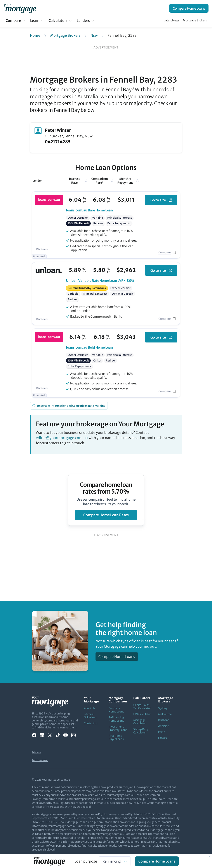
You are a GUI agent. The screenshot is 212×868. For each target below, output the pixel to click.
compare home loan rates (106, 515)
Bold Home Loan (89, 347)
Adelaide (164, 726)
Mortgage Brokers (195, 20)
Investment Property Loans (118, 728)
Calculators (58, 21)
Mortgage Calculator (140, 722)
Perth (162, 732)
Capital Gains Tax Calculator (142, 707)
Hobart (163, 738)
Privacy (36, 752)
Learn (35, 21)
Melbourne (165, 714)
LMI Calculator (142, 714)
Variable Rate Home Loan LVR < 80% (100, 281)
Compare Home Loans (189, 8)
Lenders (83, 21)
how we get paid (81, 807)
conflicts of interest (44, 807)
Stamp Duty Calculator (141, 731)
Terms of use (40, 760)
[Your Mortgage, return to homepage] (20, 8)
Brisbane (164, 720)
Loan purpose (86, 861)
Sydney (163, 708)
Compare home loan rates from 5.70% (106, 488)
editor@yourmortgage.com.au (62, 438)
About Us (89, 708)
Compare (13, 21)
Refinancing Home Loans (116, 719)
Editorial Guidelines (90, 716)
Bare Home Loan (89, 210)
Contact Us (91, 723)
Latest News (172, 20)
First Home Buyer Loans (116, 737)
